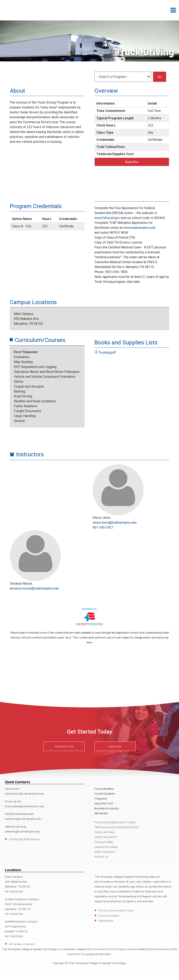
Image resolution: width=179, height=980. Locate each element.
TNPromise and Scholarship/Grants (117, 827)
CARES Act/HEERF (106, 837)
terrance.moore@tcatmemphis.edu (34, 588)
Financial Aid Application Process (115, 822)
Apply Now (132, 162)
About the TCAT (104, 803)
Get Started (101, 813)
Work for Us (101, 857)
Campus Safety (104, 842)
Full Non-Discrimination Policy (116, 910)
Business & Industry (107, 808)
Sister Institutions (105, 852)
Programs (101, 798)
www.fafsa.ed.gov (107, 218)
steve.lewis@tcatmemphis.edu (115, 523)
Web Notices (106, 921)
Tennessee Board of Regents (109, 949)
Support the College (106, 847)
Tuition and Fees (104, 832)
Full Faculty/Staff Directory (24, 839)
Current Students (105, 794)
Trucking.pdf (107, 352)
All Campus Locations (22, 944)
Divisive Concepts (109, 916)
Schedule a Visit (64, 746)
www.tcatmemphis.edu (139, 228)
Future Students (104, 789)
